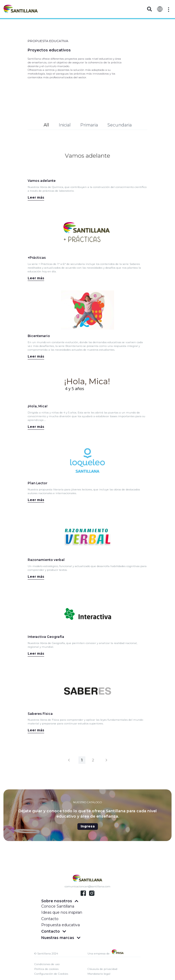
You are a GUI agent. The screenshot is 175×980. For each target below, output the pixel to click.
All (46, 125)
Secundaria (120, 125)
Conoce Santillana (58, 906)
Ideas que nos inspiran (62, 912)
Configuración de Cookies (51, 974)
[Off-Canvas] (169, 10)
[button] (150, 9)
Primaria (89, 125)
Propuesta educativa (61, 925)
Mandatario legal (99, 974)
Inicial (65, 125)
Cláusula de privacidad (102, 969)
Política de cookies (46, 969)
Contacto (50, 919)
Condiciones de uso (47, 964)
